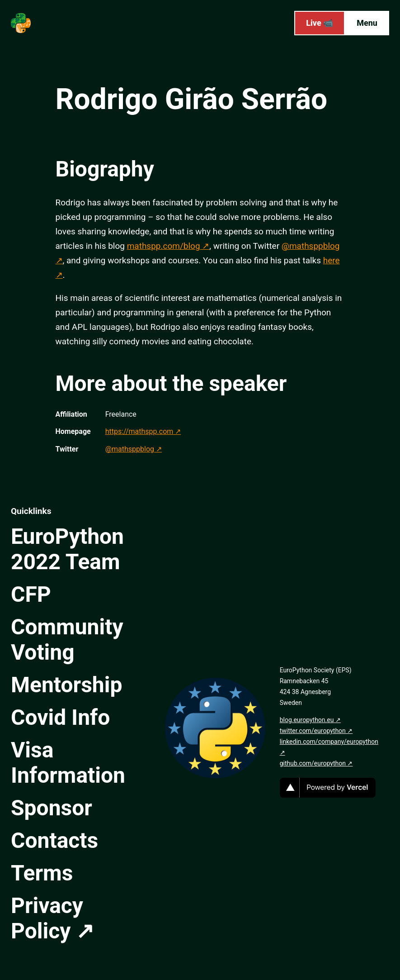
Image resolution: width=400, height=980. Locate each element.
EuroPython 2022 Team (67, 549)
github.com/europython (313, 763)
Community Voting (67, 640)
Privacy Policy (47, 918)
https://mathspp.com (139, 431)
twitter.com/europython (313, 731)
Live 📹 (320, 23)
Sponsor (52, 808)
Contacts (54, 840)
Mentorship (66, 685)
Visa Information (68, 763)
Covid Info (60, 717)
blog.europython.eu (307, 720)
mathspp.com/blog (164, 246)
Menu (367, 23)
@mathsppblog (130, 449)
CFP (31, 594)
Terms (42, 873)
